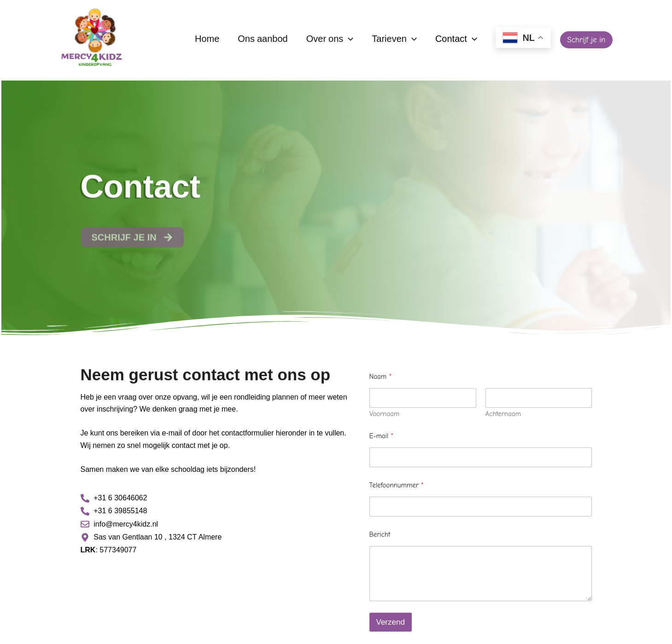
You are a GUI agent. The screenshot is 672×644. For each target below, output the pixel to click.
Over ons (330, 40)
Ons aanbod (263, 40)
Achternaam (503, 414)
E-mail (382, 436)
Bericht (380, 534)
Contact (456, 40)
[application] (348, 40)
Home (207, 40)
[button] (586, 40)
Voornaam (384, 414)
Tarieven (394, 40)
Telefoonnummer (397, 485)
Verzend (391, 622)
